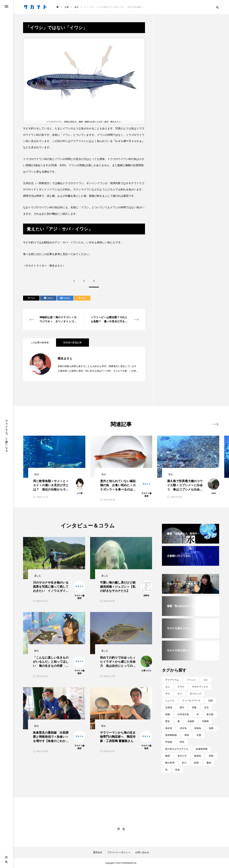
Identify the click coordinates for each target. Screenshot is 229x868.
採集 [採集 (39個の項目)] (194, 707)
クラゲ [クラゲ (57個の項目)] (181, 687)
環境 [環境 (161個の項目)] (187, 735)
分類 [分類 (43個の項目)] (210, 701)
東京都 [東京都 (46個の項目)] (210, 714)
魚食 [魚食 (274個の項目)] (177, 770)
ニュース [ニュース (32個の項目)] (170, 701)
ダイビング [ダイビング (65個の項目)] (195, 694)
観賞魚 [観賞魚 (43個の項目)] (198, 756)
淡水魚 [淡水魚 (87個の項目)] (183, 728)
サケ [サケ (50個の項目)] (168, 694)
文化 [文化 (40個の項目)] (206, 707)
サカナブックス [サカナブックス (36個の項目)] (200, 687)
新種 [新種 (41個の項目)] (168, 714)
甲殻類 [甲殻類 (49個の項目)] (169, 742)
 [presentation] (215, 424)
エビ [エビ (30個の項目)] (206, 680)
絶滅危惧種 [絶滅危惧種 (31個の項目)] (202, 749)
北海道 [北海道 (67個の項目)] (169, 707)
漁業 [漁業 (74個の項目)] (211, 728)
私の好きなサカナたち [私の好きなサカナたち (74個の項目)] (177, 749)
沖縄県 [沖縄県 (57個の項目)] (205, 721)
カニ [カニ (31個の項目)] (168, 687)
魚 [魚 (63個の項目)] (166, 770)
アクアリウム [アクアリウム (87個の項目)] (172, 680)
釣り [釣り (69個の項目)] (184, 763)
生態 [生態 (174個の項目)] (199, 735)
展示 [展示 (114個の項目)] (182, 707)
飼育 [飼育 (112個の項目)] (197, 763)
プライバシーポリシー (119, 852)
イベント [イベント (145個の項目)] (191, 680)
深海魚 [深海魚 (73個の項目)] (198, 728)
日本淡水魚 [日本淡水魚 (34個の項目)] (183, 714)
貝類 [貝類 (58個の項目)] (211, 756)
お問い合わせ (142, 852)
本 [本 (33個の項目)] (198, 714)
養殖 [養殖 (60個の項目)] (209, 763)
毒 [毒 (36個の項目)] (179, 721)
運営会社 (98, 852)
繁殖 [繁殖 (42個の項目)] (168, 756)
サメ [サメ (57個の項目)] (180, 694)
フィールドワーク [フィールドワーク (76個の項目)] (191, 701)
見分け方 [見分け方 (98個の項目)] (182, 756)
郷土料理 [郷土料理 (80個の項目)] (170, 763)
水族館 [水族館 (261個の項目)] (191, 721)
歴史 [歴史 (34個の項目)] (168, 721)
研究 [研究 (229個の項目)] (182, 742)
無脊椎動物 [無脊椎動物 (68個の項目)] (171, 735)
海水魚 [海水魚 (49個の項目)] (169, 728)
